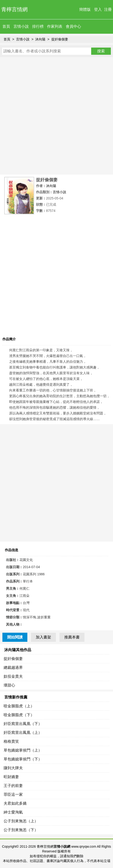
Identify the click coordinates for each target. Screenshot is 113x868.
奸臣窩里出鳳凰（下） (23, 724)
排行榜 (38, 26)
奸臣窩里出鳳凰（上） (23, 733)
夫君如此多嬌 (15, 803)
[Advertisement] (56, 116)
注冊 (108, 9)
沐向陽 (40, 39)
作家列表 (55, 26)
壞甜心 (9, 685)
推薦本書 (72, 637)
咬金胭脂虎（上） (19, 706)
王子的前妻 (13, 786)
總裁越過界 (13, 667)
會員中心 (73, 26)
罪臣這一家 (13, 794)
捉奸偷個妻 (60, 39)
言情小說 (21, 26)
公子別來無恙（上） (21, 821)
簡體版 (85, 9)
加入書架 (43, 637)
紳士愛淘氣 (13, 812)
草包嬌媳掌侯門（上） (23, 750)
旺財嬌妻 (11, 777)
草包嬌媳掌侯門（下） (23, 759)
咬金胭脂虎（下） (19, 715)
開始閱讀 (15, 637)
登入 (98, 9)
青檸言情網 (14, 9)
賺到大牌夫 (13, 768)
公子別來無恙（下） (21, 830)
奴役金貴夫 (13, 676)
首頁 (6, 26)
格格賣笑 (11, 741)
